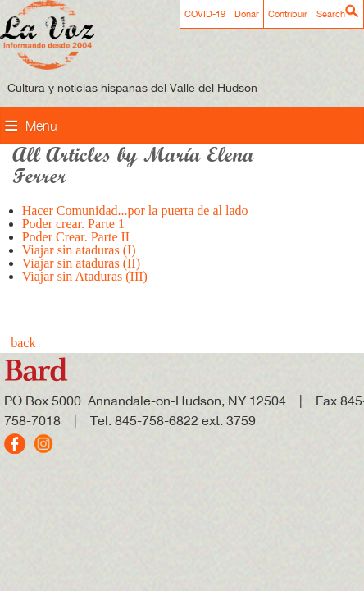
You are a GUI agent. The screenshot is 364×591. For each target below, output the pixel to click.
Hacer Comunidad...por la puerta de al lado (135, 211)
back (23, 343)
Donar (247, 14)
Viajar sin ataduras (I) (79, 250)
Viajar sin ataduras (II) (81, 263)
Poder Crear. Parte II (76, 237)
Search (331, 14)
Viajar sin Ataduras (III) (85, 276)
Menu (41, 126)
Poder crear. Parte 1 (73, 224)
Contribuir (288, 14)
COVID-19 (205, 14)
